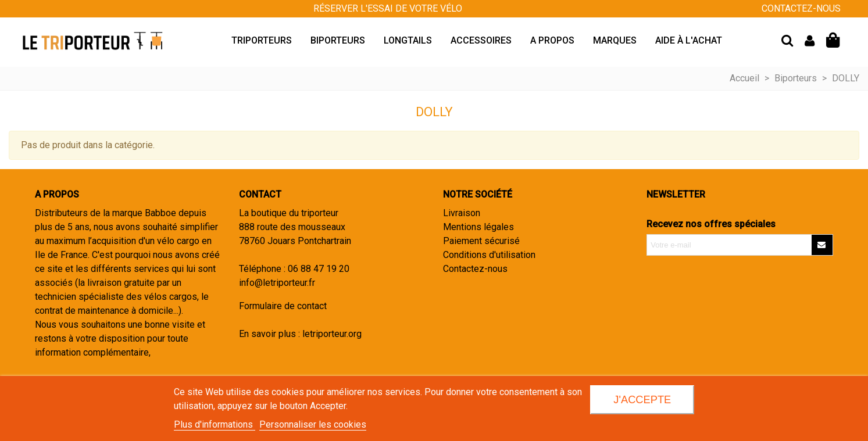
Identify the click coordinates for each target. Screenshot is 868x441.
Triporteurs (262, 40)
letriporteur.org (332, 334)
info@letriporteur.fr (277, 283)
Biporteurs (338, 40)
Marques (615, 40)
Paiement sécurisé (481, 241)
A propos (552, 40)
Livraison (462, 213)
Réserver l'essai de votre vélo (388, 8)
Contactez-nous (475, 269)
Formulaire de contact (283, 306)
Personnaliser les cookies (313, 424)
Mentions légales (478, 227)
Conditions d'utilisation (489, 255)
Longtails (408, 40)
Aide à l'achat (689, 40)
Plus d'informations (215, 424)
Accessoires (481, 40)
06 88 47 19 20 (319, 269)
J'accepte (642, 399)
